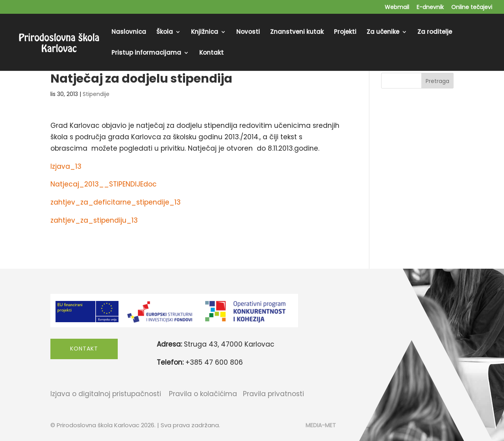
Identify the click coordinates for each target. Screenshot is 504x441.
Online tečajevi (472, 8)
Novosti (248, 32)
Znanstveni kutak (297, 32)
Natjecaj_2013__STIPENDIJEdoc (104, 184)
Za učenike (383, 32)
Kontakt (211, 53)
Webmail (397, 8)
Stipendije (96, 94)
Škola (165, 32)
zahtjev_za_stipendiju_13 (94, 220)
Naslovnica (129, 32)
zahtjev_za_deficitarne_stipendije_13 (116, 202)
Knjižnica (205, 32)
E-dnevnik (430, 8)
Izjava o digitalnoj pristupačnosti (106, 394)
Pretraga (437, 81)
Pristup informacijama (146, 53)
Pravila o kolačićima (203, 394)
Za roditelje (435, 32)
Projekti (345, 32)
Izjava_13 (66, 166)
